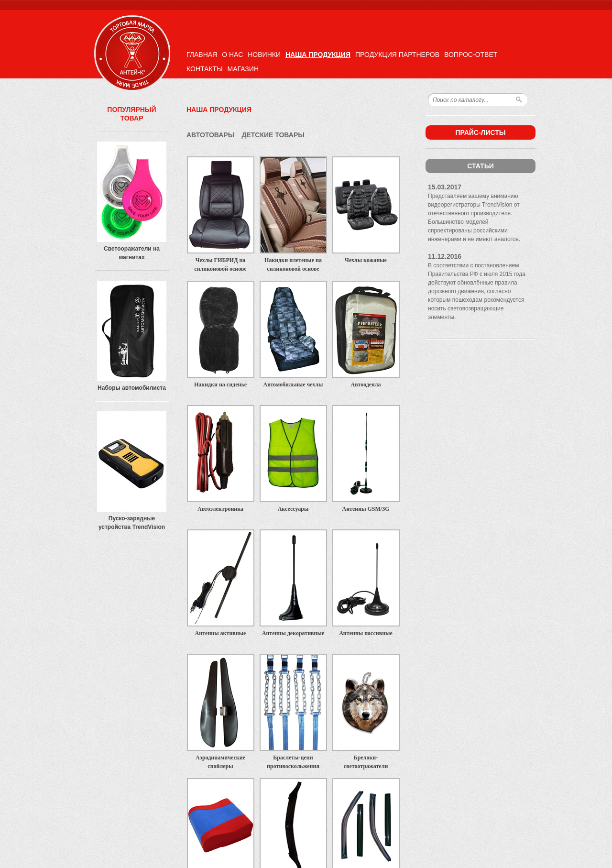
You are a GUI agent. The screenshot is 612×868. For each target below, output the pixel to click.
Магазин (243, 69)
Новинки (264, 55)
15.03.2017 (445, 187)
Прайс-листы (480, 132)
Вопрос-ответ (471, 55)
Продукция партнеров (397, 55)
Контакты (205, 69)
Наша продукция (318, 55)
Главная (202, 55)
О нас (232, 55)
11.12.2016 (445, 256)
